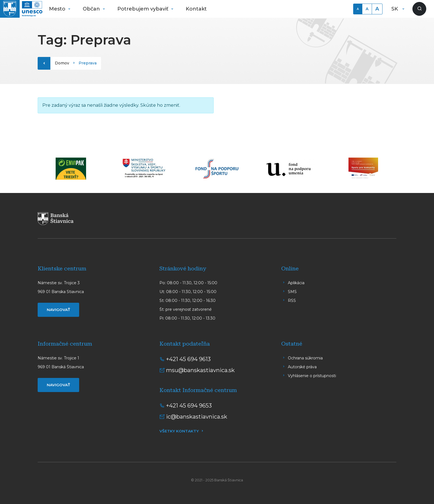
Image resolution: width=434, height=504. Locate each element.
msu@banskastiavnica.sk (200, 370)
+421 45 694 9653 (189, 406)
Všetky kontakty (179, 431)
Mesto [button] (58, 9)
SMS (292, 292)
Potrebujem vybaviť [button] (144, 9)
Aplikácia (296, 283)
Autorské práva (302, 367)
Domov (62, 63)
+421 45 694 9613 (188, 359)
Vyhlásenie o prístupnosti (312, 376)
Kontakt (196, 9)
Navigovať (58, 310)
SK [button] (395, 9)
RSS (292, 301)
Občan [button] (92, 9)
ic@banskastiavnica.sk (197, 417)
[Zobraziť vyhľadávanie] (419, 9)
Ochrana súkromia (305, 358)
